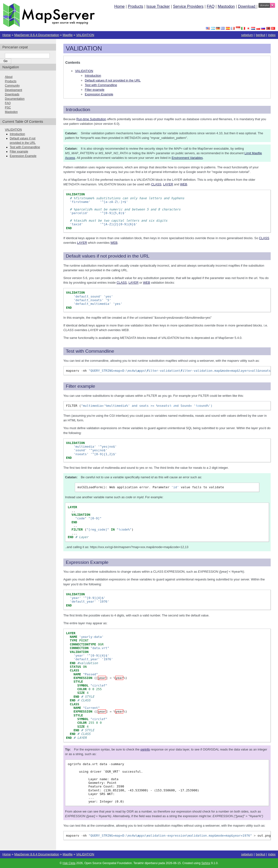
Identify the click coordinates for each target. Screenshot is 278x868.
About (9, 77)
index (272, 35)
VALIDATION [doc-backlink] (84, 48)
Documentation (15, 99)
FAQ (211, 6)
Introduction (93, 76)
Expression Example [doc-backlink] (87, 562)
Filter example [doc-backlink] (81, 386)
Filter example (95, 90)
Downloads (12, 94)
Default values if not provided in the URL (113, 80)
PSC (8, 108)
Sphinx (206, 863)
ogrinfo (145, 749)
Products (136, 6)
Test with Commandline (101, 85)
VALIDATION (85, 35)
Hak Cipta (69, 863)
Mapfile (68, 35)
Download (247, 6)
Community (12, 86)
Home (120, 6)
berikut (260, 35)
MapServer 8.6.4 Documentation (37, 35)
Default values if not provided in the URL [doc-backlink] (108, 256)
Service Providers (188, 6)
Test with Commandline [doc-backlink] (90, 351)
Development (14, 90)
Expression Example (99, 94)
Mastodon (226, 6)
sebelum (247, 35)
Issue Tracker (158, 6)
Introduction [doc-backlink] (78, 110)
